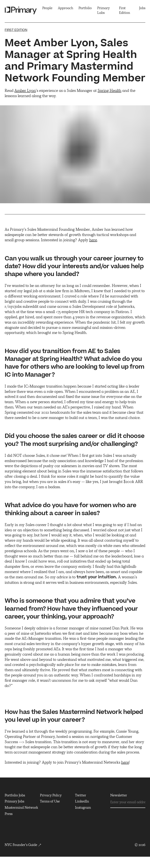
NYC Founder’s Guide (23, 845)
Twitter (81, 795)
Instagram (83, 808)
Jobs (142, 8)
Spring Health (109, 91)
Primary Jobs (14, 801)
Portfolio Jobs (15, 795)
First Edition (125, 10)
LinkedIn (82, 801)
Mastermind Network (21, 808)
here (93, 240)
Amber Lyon (25, 91)
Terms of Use (50, 801)
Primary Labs (103, 10)
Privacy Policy (51, 795)
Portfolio (85, 8)
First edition (16, 30)
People (47, 8)
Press (9, 814)
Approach (65, 8)
